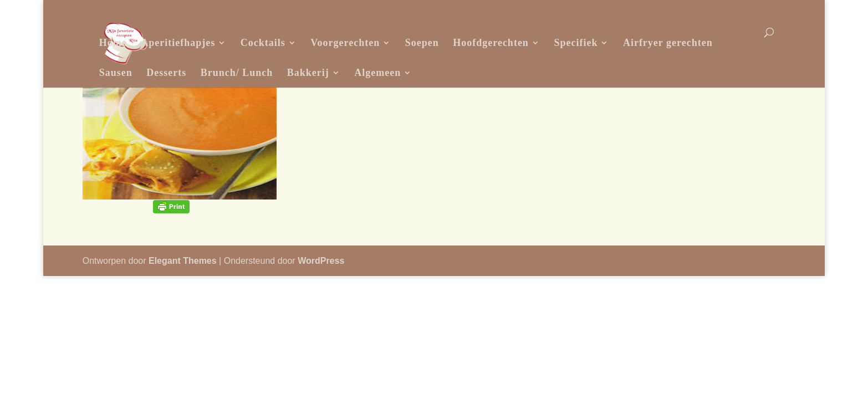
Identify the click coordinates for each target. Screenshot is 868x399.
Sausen (116, 73)
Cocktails (263, 43)
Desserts (166, 73)
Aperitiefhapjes (178, 43)
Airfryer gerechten (668, 43)
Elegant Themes (183, 261)
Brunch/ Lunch (237, 73)
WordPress (321, 261)
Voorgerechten (345, 43)
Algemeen (377, 73)
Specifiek (576, 43)
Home (113, 43)
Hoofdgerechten (491, 43)
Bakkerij (308, 73)
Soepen (422, 43)
